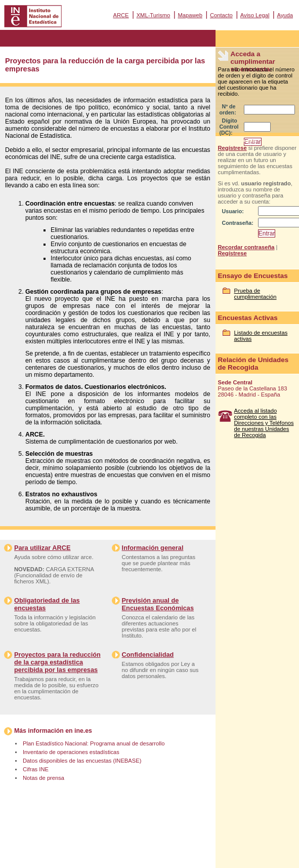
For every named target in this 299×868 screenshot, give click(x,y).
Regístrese (232, 148)
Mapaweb (190, 15)
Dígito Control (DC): (229, 127)
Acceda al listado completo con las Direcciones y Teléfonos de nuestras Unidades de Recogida (264, 423)
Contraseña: (238, 223)
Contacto (221, 15)
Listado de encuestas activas (261, 336)
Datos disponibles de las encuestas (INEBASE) (82, 761)
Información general (153, 548)
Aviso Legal (255, 15)
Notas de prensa (44, 778)
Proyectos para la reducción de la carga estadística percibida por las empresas (57, 662)
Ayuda (285, 15)
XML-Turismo (154, 15)
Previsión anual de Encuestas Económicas (158, 604)
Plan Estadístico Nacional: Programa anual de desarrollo (94, 743)
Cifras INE (36, 769)
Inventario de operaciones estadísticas (71, 752)
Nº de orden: (228, 109)
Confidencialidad (148, 655)
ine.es (83, 731)
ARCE (121, 15)
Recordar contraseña (246, 247)
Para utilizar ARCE (42, 548)
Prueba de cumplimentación (255, 294)
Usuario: (233, 211)
